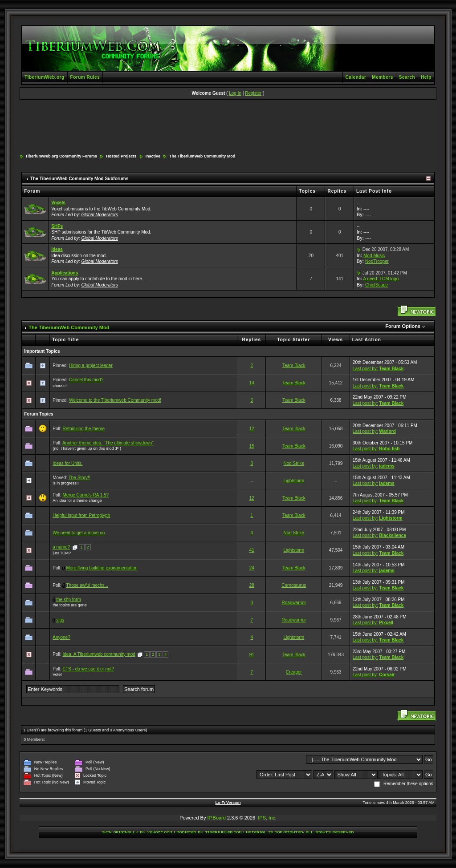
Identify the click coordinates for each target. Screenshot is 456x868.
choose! (60, 386)
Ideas (57, 249)
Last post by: (365, 369)
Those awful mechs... (87, 585)
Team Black (294, 365)
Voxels (58, 203)
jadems (387, 466)
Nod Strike (294, 463)
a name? (61, 547)
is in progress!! (66, 483)
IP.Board (217, 818)
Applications (65, 273)
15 (252, 446)
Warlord (387, 431)
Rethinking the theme (83, 429)
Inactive (153, 156)
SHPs (57, 226)
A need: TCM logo (381, 279)
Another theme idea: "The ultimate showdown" (108, 443)
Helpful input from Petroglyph (81, 515)
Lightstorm (294, 481)
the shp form (69, 600)
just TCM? (62, 553)
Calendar (356, 77)
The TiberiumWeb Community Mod (202, 156)
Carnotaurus (294, 585)
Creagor (294, 672)
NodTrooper (377, 261)
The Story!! (79, 478)
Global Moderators (100, 215)
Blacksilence (393, 535)
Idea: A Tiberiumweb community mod (99, 654)
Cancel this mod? (86, 380)
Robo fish (389, 449)
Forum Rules (85, 77)
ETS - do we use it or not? (88, 669)
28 (252, 585)
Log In (235, 93)
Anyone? (61, 637)
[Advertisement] (228, 127)
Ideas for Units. (67, 463)
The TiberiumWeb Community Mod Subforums (79, 179)
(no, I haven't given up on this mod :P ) (87, 448)
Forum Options (403, 326)
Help (426, 77)
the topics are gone (70, 605)
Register (253, 93)
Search (407, 77)
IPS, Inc (267, 818)
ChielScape (377, 285)
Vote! (57, 674)
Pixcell (386, 623)
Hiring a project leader (91, 365)
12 (252, 429)
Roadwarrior (294, 603)
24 (252, 568)
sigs (60, 620)
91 (252, 655)
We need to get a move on (79, 533)
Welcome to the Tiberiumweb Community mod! (115, 400)
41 (252, 550)
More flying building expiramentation (102, 568)
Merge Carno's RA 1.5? (85, 495)
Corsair (387, 675)
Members (382, 77)
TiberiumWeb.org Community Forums (61, 156)
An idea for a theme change (77, 501)
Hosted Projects (121, 156)
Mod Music (374, 256)
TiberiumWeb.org (44, 77)
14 (252, 383)
